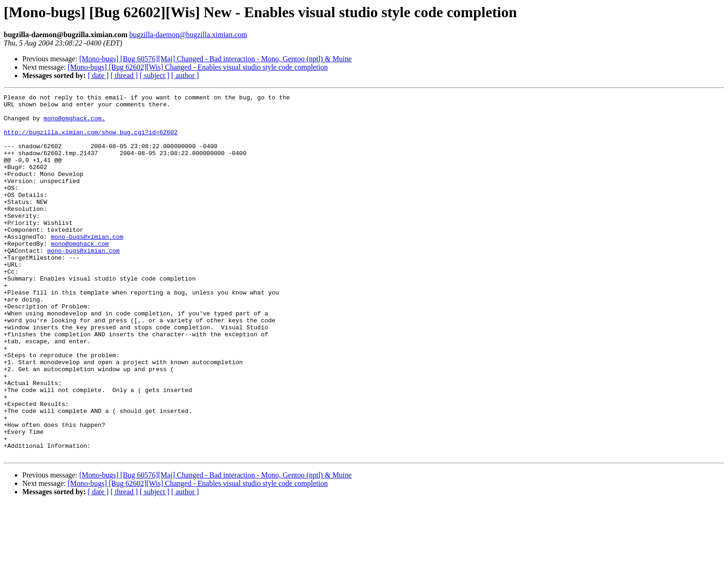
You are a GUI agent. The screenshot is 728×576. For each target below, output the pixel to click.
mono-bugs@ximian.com (87, 266)
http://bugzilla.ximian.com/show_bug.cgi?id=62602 (91, 140)
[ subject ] (155, 75)
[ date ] (98, 75)
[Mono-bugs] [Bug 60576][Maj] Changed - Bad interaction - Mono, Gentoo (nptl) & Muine (216, 59)
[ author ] (185, 75)
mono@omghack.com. (75, 124)
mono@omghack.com (80, 274)
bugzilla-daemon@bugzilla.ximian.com (188, 35)
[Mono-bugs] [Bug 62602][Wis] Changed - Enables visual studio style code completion (198, 67)
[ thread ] (124, 75)
